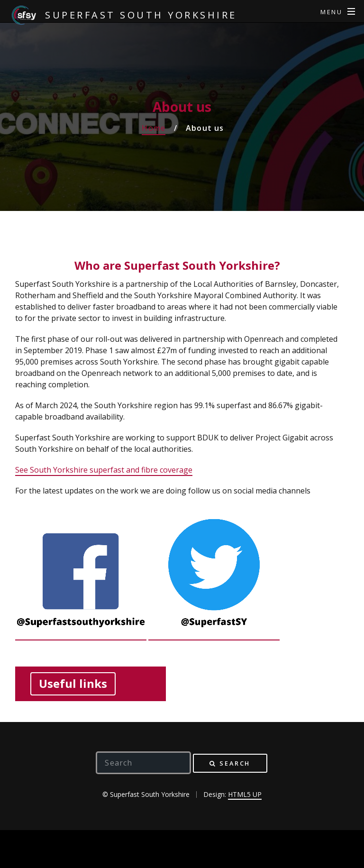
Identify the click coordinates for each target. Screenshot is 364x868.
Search (235, 763)
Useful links (73, 683)
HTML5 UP (245, 794)
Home (154, 128)
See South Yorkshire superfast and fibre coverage (104, 470)
